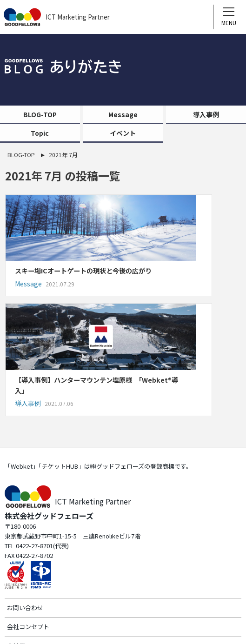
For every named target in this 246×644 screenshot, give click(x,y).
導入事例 (206, 114)
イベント (123, 133)
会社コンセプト (28, 525)
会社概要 (19, 544)
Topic (40, 133)
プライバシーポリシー (37, 583)
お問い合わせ (25, 505)
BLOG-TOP (40, 114)
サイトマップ (25, 563)
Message (123, 114)
